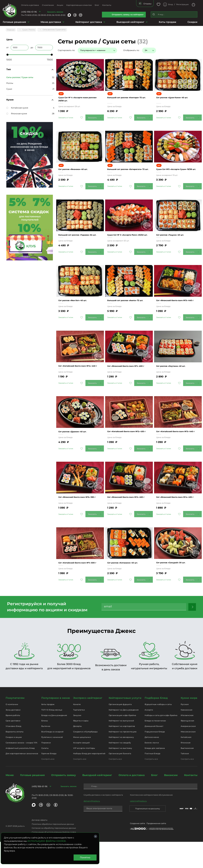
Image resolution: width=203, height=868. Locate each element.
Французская (187, 747)
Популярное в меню (56, 724)
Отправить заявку (64, 801)
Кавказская (187, 736)
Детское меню (152, 763)
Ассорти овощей (81, 769)
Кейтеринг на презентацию (123, 758)
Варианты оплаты (15, 758)
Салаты (45, 774)
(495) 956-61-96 (29, 12)
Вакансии (171, 801)
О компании (48, 5)
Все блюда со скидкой (52, 758)
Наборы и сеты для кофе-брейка (161, 741)
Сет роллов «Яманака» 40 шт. (78, 170)
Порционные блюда (155, 758)
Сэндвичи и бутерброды (85, 758)
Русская (185, 730)
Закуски (77, 741)
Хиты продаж (167, 22)
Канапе (77, 730)
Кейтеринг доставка (89, 22)
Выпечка (46, 752)
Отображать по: (131, 49)
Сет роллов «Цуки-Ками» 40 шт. (177, 97)
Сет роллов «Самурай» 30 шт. (176, 586)
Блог (97, 5)
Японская (186, 769)
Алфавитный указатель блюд (20, 774)
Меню (10, 801)
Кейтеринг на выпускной (121, 747)
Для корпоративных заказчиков (22, 780)
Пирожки (46, 769)
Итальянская (187, 741)
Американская (188, 752)
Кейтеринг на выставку (120, 774)
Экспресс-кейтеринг (88, 724)
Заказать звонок (55, 12)
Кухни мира (189, 724)
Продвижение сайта (156, 850)
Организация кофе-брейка (122, 741)
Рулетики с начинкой (52, 763)
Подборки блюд (156, 724)
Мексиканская (188, 758)
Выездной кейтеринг (130, 22)
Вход (171, 4)
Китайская (186, 763)
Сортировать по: (66, 49)
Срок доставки (13, 747)
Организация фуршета (120, 730)
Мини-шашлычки (82, 763)
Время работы (13, 741)
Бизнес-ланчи (152, 769)
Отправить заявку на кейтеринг (128, 15)
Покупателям (15, 724)
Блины (45, 747)
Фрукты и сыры (81, 747)
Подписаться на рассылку (148, 835)
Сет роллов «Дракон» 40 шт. (77, 447)
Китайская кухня (17, 107)
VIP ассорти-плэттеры (84, 774)
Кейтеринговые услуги (125, 724)
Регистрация (182, 4)
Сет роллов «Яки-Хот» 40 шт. (78, 308)
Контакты (107, 5)
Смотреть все (48, 785)
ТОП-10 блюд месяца (52, 736)
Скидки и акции (14, 763)
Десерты (77, 752)
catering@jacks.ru (138, 827)
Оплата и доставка (30, 5)
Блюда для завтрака (155, 774)
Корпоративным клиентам (79, 5)
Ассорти (149, 736)
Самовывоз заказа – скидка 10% (21, 769)
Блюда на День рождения (54, 741)
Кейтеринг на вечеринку (121, 763)
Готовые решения (14, 22)
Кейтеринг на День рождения (124, 736)
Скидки (192, 22)
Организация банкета (120, 780)
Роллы (10, 82)
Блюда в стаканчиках (155, 747)
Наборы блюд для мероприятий (89, 780)
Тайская (185, 780)
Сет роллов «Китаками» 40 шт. (128, 586)
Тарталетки (79, 736)
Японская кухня (17, 113)
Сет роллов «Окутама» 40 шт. (176, 378)
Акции (60, 5)
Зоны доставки (13, 736)
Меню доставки (51, 22)
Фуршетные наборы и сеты (158, 730)
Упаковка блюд (13, 752)
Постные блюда (152, 780)
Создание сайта (138, 850)
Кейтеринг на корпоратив (122, 752)
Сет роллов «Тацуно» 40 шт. (175, 239)
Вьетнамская (187, 774)
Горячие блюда (49, 780)
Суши (9, 88)
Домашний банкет (154, 752)
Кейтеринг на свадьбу (120, 769)
